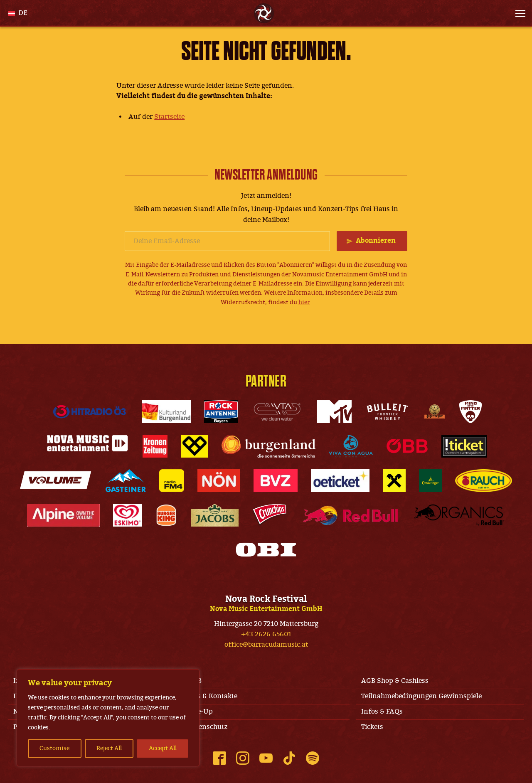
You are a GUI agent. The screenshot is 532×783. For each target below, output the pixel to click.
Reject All (109, 748)
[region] (108, 718)
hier (304, 302)
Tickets (372, 727)
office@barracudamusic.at (266, 645)
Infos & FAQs (382, 712)
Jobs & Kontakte (212, 696)
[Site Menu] (518, 13)
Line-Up (200, 712)
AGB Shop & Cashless (395, 681)
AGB (195, 681)
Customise (54, 748)
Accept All (163, 748)
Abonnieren (376, 241)
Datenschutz (207, 727)
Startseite (169, 117)
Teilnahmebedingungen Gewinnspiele (421, 696)
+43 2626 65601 (266, 634)
